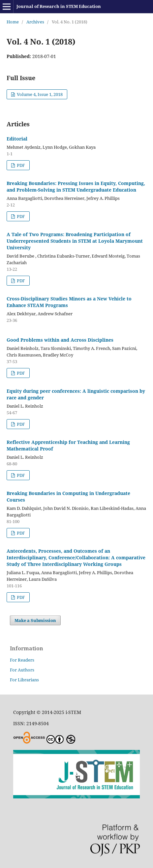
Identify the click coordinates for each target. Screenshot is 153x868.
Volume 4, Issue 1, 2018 (39, 94)
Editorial (17, 139)
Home (13, 22)
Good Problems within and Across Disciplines (60, 340)
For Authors (22, 670)
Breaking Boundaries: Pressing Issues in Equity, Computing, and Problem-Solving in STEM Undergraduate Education (76, 186)
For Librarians (24, 680)
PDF (20, 165)
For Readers (22, 660)
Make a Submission (35, 620)
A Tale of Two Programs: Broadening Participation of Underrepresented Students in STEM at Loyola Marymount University (75, 241)
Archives (35, 22)
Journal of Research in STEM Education (59, 6)
